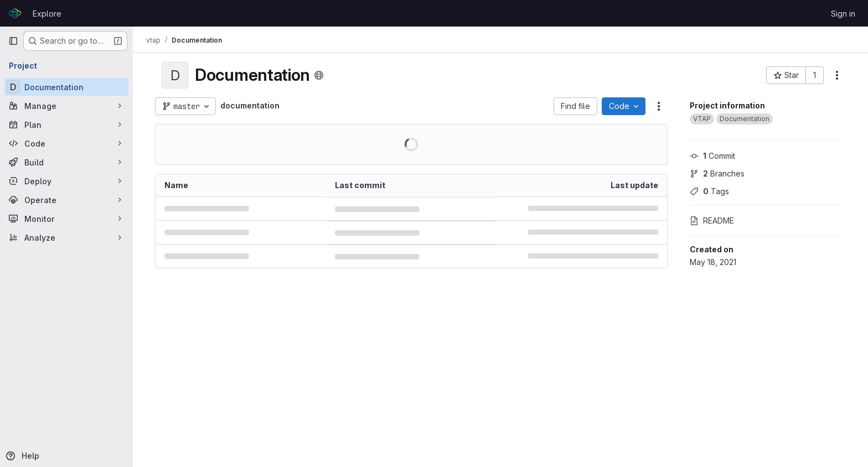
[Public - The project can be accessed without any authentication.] (319, 75)
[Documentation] (66, 87)
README (712, 220)
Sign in (843, 14)
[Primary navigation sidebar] (13, 41)
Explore (47, 14)
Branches (717, 173)
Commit (712, 156)
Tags (709, 191)
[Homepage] (15, 13)
